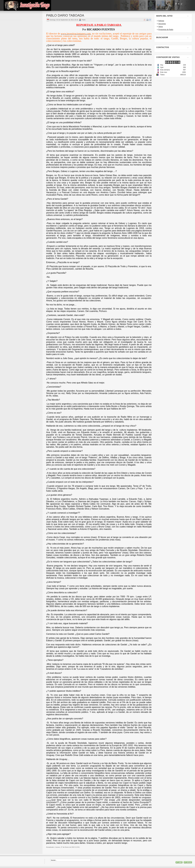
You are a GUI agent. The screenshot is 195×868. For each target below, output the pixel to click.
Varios (161, 27)
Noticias (161, 21)
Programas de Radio (166, 30)
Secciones (162, 24)
